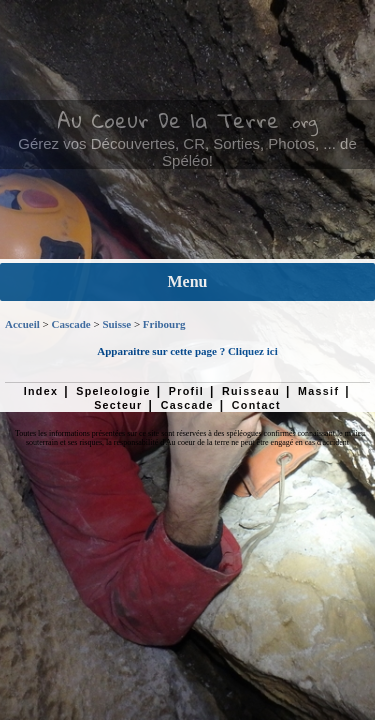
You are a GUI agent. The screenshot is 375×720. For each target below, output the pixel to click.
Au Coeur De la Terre (168, 120)
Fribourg (164, 324)
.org (303, 122)
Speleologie (113, 391)
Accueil (22, 324)
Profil (186, 391)
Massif (318, 391)
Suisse (116, 324)
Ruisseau (251, 391)
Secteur (118, 405)
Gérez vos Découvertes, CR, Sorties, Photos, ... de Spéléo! (187, 152)
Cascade (71, 324)
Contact (256, 405)
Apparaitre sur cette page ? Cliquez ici (187, 351)
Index (41, 391)
